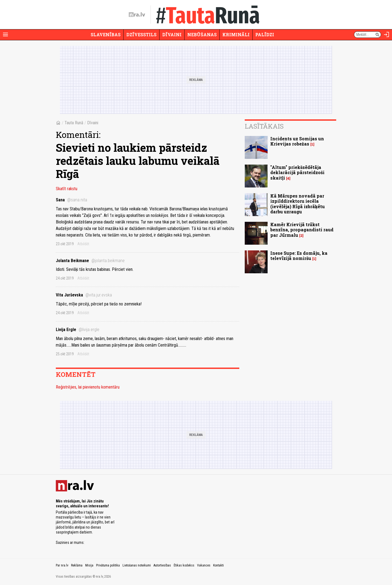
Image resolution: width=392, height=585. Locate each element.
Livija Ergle (78, 330)
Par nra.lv (62, 565)
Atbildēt (83, 244)
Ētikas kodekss (184, 565)
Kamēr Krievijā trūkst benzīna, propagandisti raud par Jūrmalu (302, 230)
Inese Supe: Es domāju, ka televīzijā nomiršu (299, 256)
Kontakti (218, 565)
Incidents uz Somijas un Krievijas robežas (297, 141)
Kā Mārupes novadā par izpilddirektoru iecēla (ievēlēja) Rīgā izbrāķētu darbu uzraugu (298, 204)
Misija (89, 565)
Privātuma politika (108, 565)
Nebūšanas (202, 34)
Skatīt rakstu (67, 189)
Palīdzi (265, 34)
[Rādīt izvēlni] (5, 35)
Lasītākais (264, 126)
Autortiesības (162, 565)
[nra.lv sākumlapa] (137, 15)
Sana (71, 200)
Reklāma (77, 565)
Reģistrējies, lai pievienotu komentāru (88, 387)
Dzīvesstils (141, 34)
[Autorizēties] (387, 35)
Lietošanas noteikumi (137, 565)
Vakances (204, 565)
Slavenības (106, 34)
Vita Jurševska (84, 295)
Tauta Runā (74, 123)
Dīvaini (172, 34)
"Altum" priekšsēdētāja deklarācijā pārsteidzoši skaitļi (297, 172)
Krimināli (236, 34)
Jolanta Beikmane (90, 261)
